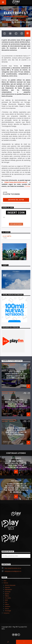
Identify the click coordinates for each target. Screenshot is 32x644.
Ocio (6, 602)
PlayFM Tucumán (11, 194)
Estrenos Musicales (10, 585)
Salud (6, 600)
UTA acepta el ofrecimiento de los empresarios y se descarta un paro (16, 375)
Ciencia (7, 609)
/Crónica (27, 186)
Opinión (7, 594)
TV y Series (8, 598)
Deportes (7, 587)
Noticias (24, 10)
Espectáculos (8, 589)
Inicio (5, 581)
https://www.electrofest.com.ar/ (16, 182)
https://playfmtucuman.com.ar (13, 568)
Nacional (16, 10)
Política (7, 596)
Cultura (7, 604)
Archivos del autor (16, 200)
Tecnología (8, 611)
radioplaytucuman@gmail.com (13, 571)
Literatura (7, 606)
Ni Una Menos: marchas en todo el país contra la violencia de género (16, 403)
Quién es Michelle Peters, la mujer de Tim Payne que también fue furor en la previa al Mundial (16, 488)
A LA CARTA (7, 236)
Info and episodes (16, 224)
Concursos (6, 613)
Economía (9, 10)
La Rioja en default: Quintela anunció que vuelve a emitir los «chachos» (16, 431)
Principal (12, 365)
